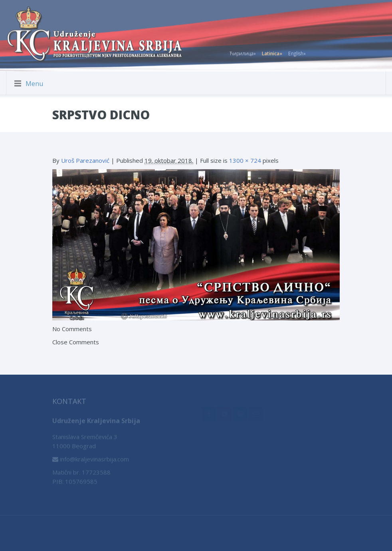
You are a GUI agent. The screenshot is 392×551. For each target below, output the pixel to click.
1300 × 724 (245, 160)
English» (297, 52)
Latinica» (272, 52)
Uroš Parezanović (85, 160)
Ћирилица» (243, 52)
